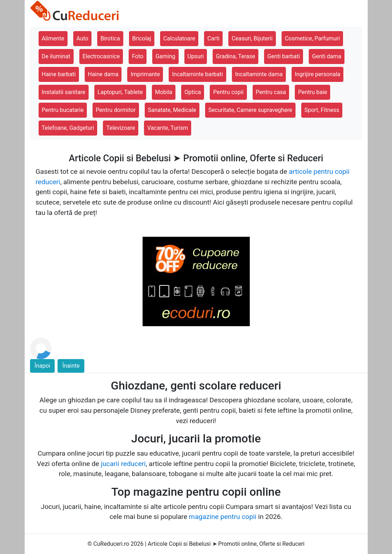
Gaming (165, 56)
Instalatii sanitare (64, 92)
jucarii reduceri (123, 464)
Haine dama (103, 74)
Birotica (110, 38)
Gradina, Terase (235, 56)
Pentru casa (271, 92)
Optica (193, 92)
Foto (138, 56)
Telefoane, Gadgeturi (68, 128)
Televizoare (121, 128)
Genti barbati (284, 56)
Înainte (71, 366)
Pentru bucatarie (63, 110)
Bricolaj (142, 38)
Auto (82, 38)
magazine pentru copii (223, 517)
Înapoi (43, 366)
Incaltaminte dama (259, 74)
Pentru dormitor (116, 110)
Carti (213, 38)
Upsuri (196, 56)
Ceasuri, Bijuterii (252, 38)
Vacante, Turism (168, 128)
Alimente (53, 38)
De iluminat (56, 56)
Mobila (164, 92)
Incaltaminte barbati (197, 74)
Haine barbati (59, 74)
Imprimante (145, 74)
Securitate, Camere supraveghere (250, 110)
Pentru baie (312, 92)
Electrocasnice (101, 56)
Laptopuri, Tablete (120, 92)
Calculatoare (179, 38)
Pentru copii (228, 92)
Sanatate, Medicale (172, 110)
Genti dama (327, 56)
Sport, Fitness (322, 110)
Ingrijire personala (317, 74)
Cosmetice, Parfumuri (312, 38)
